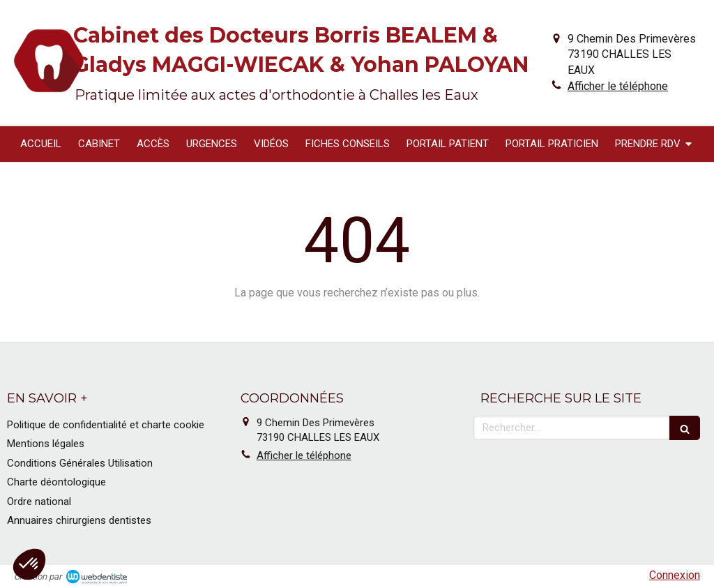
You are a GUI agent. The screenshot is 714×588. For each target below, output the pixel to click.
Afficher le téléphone (618, 86)
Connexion (675, 575)
